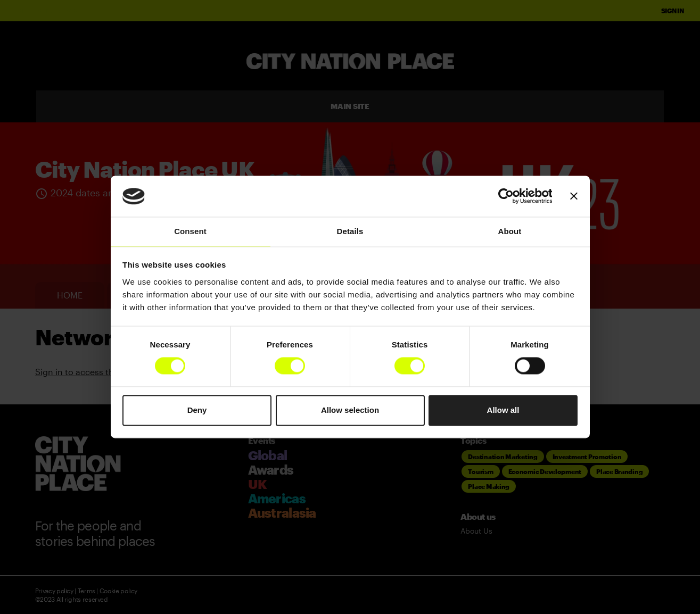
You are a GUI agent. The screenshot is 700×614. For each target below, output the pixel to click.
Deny (197, 410)
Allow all (503, 410)
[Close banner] (574, 196)
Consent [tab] (190, 231)
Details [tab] (350, 231)
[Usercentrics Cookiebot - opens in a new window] (505, 196)
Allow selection (350, 410)
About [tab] (510, 231)
